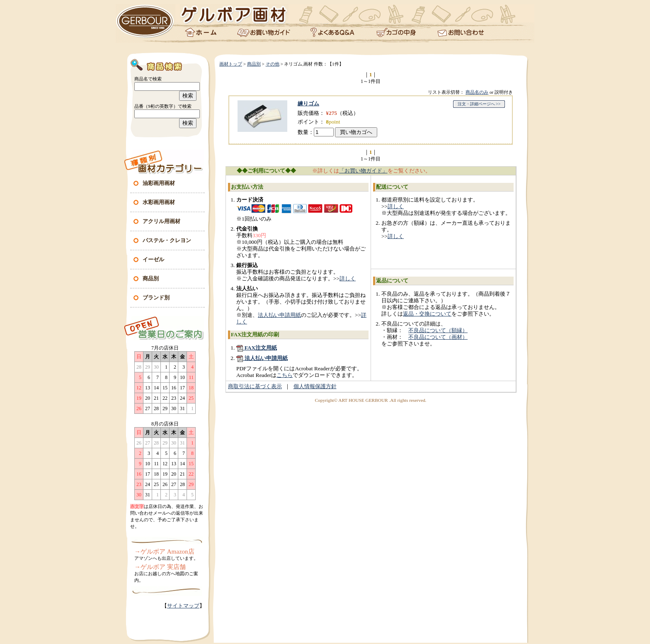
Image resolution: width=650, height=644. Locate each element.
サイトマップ (183, 606)
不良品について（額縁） (438, 330)
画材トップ (231, 64)
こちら (285, 375)
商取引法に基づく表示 (255, 386)
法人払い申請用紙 (279, 315)
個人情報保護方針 (315, 386)
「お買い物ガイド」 (363, 171)
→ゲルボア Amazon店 (164, 552)
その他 (273, 64)
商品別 (254, 64)
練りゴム (308, 103)
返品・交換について (427, 314)
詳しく (348, 278)
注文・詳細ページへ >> (479, 104)
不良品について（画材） (438, 337)
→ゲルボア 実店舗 (160, 567)
